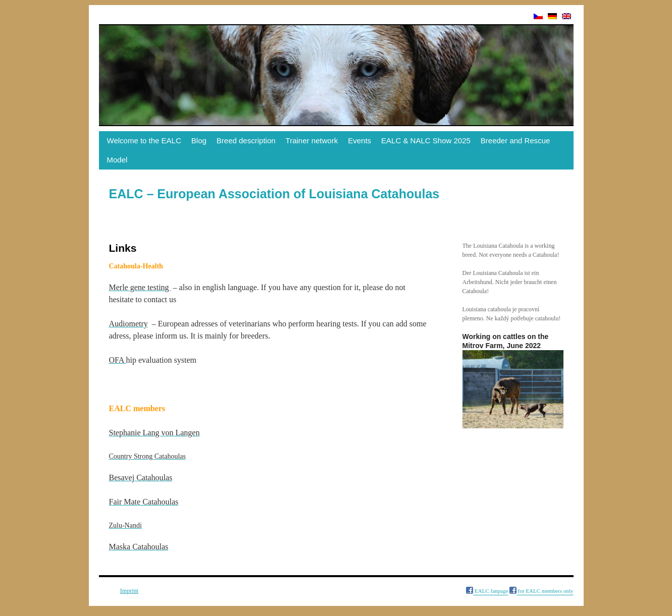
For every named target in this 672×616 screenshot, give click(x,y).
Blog (199, 141)
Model (117, 160)
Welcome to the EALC (144, 141)
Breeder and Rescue (515, 141)
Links (108, 591)
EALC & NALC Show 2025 (426, 141)
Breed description (246, 141)
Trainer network (312, 141)
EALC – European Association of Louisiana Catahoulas (274, 194)
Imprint (129, 591)
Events (359, 141)
